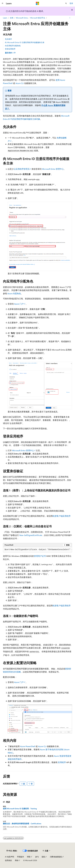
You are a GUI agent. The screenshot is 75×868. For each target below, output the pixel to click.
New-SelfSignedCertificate (31, 535)
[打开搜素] (66, 3)
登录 (71, 3)
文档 (12, 18)
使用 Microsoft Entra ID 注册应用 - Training (20, 809)
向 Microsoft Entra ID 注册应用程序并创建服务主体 (25, 42)
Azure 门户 (19, 304)
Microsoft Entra (22, 18)
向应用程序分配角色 (13, 46)
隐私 (43, 857)
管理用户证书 (40, 556)
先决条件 (8, 39)
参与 (37, 857)
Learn (5, 18)
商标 (17, 860)
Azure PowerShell (28, 746)
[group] (37, 550)
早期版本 (20, 857)
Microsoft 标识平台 (38, 18)
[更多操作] (70, 18)
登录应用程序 (10, 49)
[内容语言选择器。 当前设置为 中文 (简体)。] (12, 851)
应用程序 (62, 762)
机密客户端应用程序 (62, 516)
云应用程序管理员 (22, 169)
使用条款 (8, 860)
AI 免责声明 (9, 857)
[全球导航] (2, 3)
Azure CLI (20, 83)
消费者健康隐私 (56, 857)
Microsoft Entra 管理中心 (53, 169)
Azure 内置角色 (14, 293)
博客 (29, 857)
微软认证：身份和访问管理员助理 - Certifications (22, 824)
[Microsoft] (37, 3)
